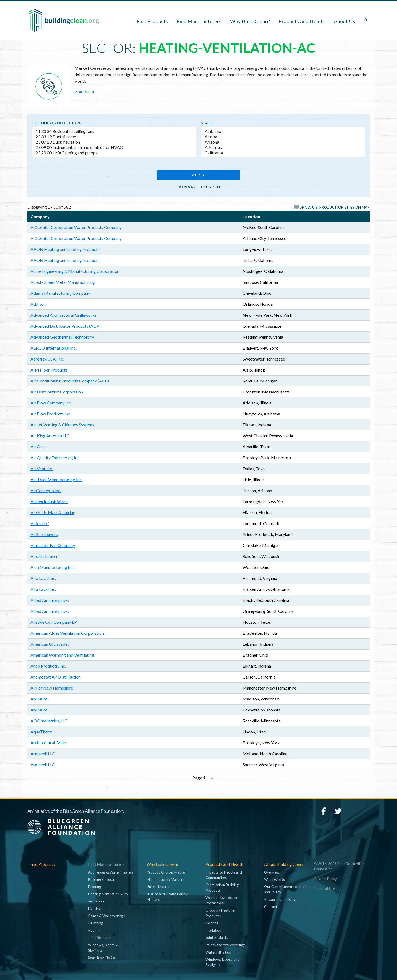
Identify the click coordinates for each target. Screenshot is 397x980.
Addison (38, 304)
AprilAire (39, 699)
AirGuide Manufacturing (53, 512)
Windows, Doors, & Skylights (103, 948)
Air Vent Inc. (42, 468)
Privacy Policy (325, 879)
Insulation (96, 901)
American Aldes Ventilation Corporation (67, 633)
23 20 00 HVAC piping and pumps (114, 153)
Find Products (152, 21)
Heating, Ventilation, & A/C (109, 894)
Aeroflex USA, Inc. (47, 359)
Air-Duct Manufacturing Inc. (56, 479)
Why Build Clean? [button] (250, 21)
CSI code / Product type (56, 123)
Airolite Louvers (45, 556)
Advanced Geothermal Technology (62, 337)
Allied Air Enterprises (50, 600)
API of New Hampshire (52, 688)
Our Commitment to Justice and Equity (287, 889)
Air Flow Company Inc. (51, 403)
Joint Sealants (99, 937)
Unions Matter (158, 887)
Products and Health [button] (302, 21)
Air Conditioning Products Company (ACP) (70, 381)
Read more (85, 92)
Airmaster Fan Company (53, 545)
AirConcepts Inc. (46, 490)
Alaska (283, 137)
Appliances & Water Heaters (111, 872)
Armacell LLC (43, 754)
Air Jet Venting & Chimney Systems (62, 425)
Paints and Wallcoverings (225, 945)
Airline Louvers (44, 534)
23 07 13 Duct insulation (114, 142)
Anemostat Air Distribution (56, 677)
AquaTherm (41, 732)
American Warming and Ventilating (62, 655)
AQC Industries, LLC (49, 721)
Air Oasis (39, 447)
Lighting (94, 909)
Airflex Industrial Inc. (49, 501)
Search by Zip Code (104, 958)
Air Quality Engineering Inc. (55, 458)
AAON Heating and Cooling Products (65, 249)
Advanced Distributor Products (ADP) (66, 326)
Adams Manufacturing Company (60, 293)
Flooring (94, 887)
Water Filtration (218, 952)
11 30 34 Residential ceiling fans (114, 131)
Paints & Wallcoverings (106, 916)
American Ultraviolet (50, 644)
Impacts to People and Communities (224, 875)
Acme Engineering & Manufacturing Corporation (75, 271)
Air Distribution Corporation (57, 392)
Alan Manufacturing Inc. (52, 567)
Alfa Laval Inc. (43, 578)
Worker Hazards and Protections (222, 900)
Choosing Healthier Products (221, 913)
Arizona (283, 142)
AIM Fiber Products (49, 370)
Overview (272, 872)
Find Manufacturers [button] (199, 21)
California (283, 153)
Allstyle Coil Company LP (54, 622)
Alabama (283, 131)
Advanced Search (199, 187)
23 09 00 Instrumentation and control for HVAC (114, 147)
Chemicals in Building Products (222, 887)
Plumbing (96, 923)
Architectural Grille (48, 743)
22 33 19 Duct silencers (114, 137)
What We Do (275, 879)
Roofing (94, 930)
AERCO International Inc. (54, 348)
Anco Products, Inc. (48, 666)
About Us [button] (345, 21)
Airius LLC (40, 523)
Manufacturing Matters (165, 879)
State (207, 123)
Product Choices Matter (166, 872)
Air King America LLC (50, 436)
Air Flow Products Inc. (51, 414)
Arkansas (283, 147)
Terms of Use (325, 889)
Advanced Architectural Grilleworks (64, 315)
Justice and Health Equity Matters (167, 897)
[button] (332, 207)
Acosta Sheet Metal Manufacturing (63, 282)
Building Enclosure (103, 879)
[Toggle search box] (366, 20)
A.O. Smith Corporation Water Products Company (76, 227)
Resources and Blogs (281, 899)
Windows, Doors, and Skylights (222, 962)
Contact (271, 907)
